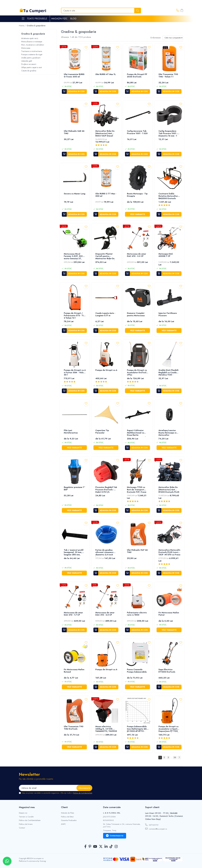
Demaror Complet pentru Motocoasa (136, 314)
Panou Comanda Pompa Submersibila (137, 671)
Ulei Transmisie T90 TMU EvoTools (74, 728)
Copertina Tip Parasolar (102, 432)
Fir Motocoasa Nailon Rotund (74, 671)
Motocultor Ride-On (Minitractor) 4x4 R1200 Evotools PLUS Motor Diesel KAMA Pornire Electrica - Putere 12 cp (169, 490)
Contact (22, 828)
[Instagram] (116, 847)
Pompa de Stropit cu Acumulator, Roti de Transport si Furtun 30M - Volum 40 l (75, 373)
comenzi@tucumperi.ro (156, 829)
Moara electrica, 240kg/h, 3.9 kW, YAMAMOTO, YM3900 (106, 729)
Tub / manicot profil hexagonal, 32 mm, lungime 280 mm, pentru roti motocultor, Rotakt (74, 553)
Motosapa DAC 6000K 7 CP (166, 255)
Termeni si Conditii (26, 817)
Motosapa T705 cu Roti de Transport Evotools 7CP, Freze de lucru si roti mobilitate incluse (137, 490)
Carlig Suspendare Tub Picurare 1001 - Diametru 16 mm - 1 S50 (168, 134)
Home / (23, 26)
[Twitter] (101, 847)
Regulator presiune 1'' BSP (74, 489)
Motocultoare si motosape (32, 42)
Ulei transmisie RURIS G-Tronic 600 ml (74, 76)
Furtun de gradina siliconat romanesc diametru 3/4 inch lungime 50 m (104, 553)
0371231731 (152, 825)
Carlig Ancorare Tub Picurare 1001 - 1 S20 (137, 132)
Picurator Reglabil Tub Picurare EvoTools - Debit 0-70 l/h (106, 490)
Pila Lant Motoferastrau (71, 432)
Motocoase (26, 48)
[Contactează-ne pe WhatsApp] (7, 861)
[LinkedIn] (106, 847)
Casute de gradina (29, 71)
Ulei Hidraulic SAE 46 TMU (74, 132)
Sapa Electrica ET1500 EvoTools (167, 671)
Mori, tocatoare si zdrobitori (33, 45)
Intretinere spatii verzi (30, 38)
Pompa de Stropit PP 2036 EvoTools (137, 76)
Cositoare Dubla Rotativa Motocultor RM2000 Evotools (168, 196)
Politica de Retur (67, 817)
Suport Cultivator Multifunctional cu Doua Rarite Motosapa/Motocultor (138, 433)
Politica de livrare (26, 824)
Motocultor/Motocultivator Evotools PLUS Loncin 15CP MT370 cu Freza (169, 553)
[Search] (101, 11)
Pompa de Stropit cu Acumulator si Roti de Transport (106, 370)
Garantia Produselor (69, 820)
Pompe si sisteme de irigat (32, 54)
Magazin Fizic (59, 19)
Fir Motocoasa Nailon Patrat (169, 614)
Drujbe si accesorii (29, 64)
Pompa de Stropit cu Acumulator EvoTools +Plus (137, 373)
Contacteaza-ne (115, 836)
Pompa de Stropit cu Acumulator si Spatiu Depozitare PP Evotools (106, 670)
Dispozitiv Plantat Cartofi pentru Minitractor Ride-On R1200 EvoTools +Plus (106, 256)
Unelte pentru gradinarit (31, 58)
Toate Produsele (34, 19)
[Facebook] (85, 847)
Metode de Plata (67, 813)
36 (175, 757)
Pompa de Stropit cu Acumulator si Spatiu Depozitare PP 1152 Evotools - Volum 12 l (168, 729)
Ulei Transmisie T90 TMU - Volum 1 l (168, 76)
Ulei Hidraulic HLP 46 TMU (137, 551)
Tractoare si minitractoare (32, 51)
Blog (73, 19)
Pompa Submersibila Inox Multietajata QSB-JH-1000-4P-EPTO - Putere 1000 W (138, 729)
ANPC (63, 824)
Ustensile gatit (27, 61)
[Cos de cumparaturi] (182, 11)
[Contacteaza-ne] (178, 11)
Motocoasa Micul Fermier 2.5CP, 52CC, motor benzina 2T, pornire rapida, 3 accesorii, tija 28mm (74, 256)
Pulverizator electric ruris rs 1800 (137, 614)
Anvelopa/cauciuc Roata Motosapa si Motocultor (167, 433)
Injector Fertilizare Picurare (168, 314)
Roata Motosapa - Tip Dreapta (137, 195)
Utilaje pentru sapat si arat (31, 67)
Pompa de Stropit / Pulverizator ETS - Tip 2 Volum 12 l (74, 316)
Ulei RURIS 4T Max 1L (106, 74)
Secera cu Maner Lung (75, 194)
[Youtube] (95, 847)
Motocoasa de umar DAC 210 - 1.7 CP (73, 614)
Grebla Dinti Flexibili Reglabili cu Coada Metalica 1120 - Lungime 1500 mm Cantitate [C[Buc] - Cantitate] (168, 373)
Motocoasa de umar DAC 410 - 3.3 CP (136, 255)
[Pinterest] (90, 847)
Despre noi (23, 813)
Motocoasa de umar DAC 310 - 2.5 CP (105, 614)
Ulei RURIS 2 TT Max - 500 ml (106, 195)
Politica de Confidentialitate (83, 793)
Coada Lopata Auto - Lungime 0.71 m (105, 314)
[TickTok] (111, 847)
